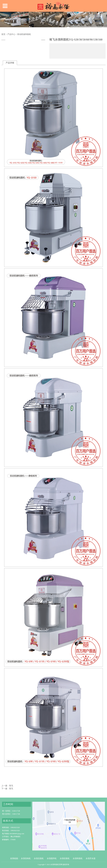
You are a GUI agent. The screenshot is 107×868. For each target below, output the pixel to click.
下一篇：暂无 (7, 789)
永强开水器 (91, 858)
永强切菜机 (65, 858)
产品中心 (11, 34)
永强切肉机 (26, 858)
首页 (3, 34)
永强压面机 (39, 858)
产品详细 (10, 63)
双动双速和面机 (24, 34)
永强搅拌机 (52, 858)
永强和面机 (78, 858)
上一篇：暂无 (7, 786)
